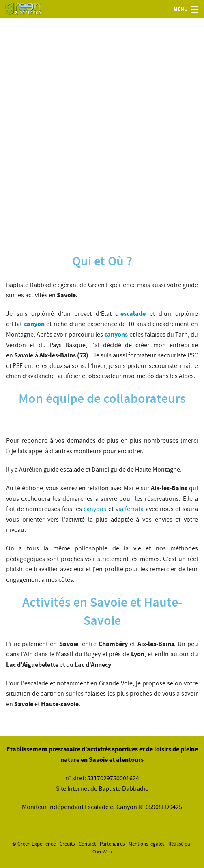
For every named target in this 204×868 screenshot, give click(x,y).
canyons (95, 509)
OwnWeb (102, 852)
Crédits (67, 844)
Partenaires (112, 844)
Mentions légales (146, 844)
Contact (87, 844)
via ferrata (130, 509)
